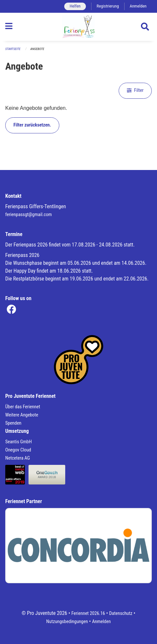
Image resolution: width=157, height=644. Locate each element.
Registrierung (108, 6)
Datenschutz (121, 613)
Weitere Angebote (22, 415)
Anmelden (138, 6)
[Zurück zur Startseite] (78, 27)
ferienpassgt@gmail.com (29, 215)
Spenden (13, 423)
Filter (135, 90)
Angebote (37, 49)
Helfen (75, 6)
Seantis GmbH (19, 442)
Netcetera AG (18, 458)
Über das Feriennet (23, 407)
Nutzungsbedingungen (67, 622)
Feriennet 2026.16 (88, 613)
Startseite (13, 49)
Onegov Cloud (18, 450)
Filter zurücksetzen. (32, 125)
